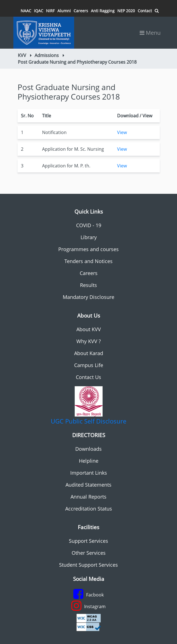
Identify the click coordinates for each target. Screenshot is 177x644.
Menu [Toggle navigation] (150, 33)
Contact (145, 11)
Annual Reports (88, 497)
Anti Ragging (103, 11)
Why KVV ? (89, 341)
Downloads (88, 449)
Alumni (64, 11)
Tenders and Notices (88, 261)
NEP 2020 (126, 11)
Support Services (88, 541)
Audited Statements (88, 485)
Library (89, 237)
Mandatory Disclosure (88, 297)
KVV (22, 55)
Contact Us (88, 377)
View (122, 132)
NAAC (26, 11)
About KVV (89, 329)
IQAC (39, 11)
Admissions (47, 55)
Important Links (89, 473)
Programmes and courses (88, 249)
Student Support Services (88, 565)
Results (88, 285)
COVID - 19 (89, 225)
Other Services (89, 553)
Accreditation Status (89, 509)
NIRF (50, 11)
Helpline (89, 461)
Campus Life (89, 365)
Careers (81, 11)
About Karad (89, 353)
